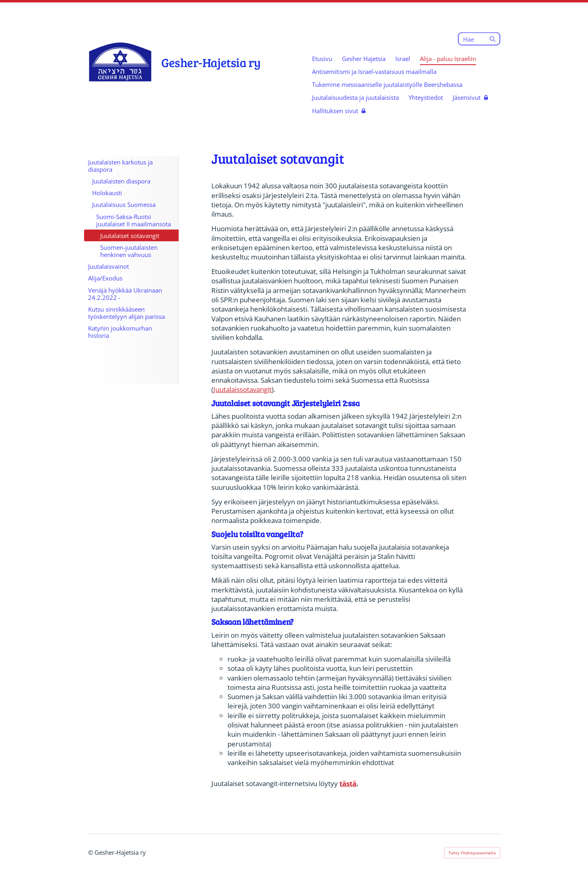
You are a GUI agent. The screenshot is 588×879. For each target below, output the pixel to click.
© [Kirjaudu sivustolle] (91, 852)
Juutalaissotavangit (242, 389)
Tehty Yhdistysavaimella (472, 853)
